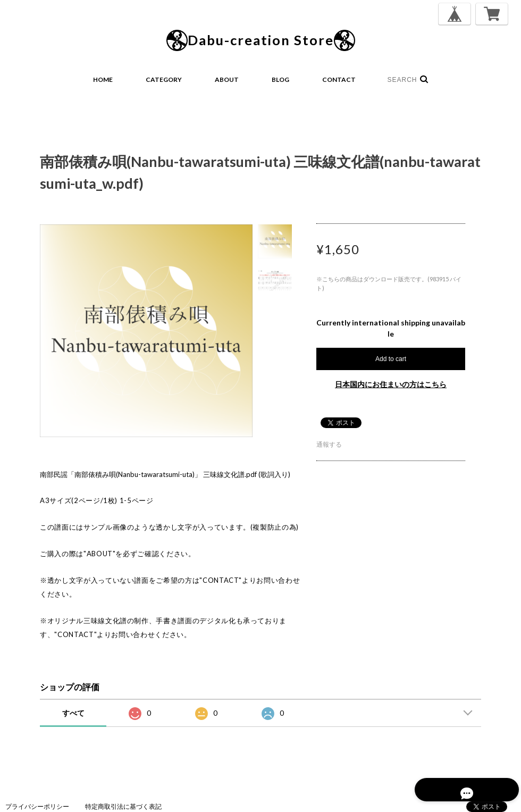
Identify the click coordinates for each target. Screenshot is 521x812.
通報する (329, 444)
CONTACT (339, 79)
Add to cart (391, 359)
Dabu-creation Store (261, 40)
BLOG (280, 79)
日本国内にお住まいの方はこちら (391, 384)
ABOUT (227, 79)
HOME (103, 79)
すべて (73, 713)
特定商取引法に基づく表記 (123, 806)
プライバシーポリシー (37, 806)
